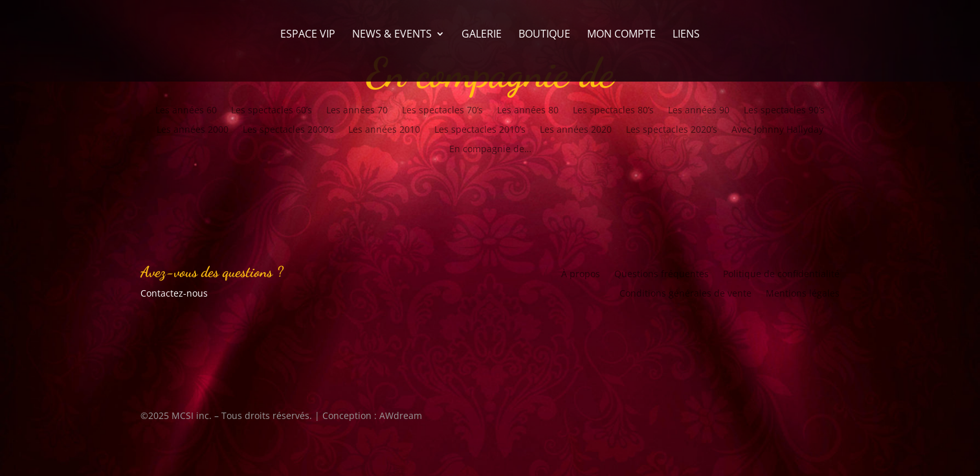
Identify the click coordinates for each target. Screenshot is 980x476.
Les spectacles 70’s (442, 111)
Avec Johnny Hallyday (777, 130)
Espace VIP (308, 35)
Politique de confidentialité (781, 275)
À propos (581, 275)
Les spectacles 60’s (272, 111)
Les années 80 (528, 111)
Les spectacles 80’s (613, 111)
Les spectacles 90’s (784, 111)
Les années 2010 (384, 130)
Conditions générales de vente (685, 294)
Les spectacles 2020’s (672, 130)
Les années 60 (186, 111)
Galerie (482, 35)
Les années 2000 (193, 130)
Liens (686, 35)
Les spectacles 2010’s (480, 130)
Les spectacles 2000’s (288, 130)
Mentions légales (803, 294)
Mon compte (621, 35)
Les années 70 (357, 111)
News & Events (392, 35)
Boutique (544, 35)
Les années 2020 (576, 130)
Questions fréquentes (662, 275)
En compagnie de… (490, 150)
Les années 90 (699, 111)
